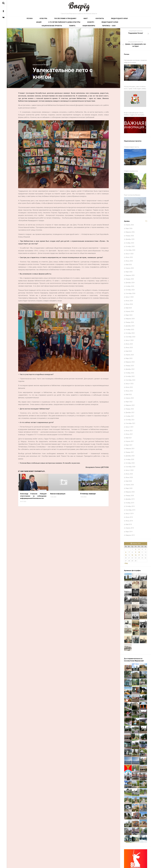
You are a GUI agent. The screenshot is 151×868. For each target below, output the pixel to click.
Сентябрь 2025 (130, 237)
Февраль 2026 (130, 219)
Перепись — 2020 (113, 26)
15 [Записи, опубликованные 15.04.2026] (132, 542)
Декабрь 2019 (130, 486)
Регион (25, 20)
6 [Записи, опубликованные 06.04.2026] (126, 539)
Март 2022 (129, 389)
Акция (99, 20)
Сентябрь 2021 (130, 410)
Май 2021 (129, 425)
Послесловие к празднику (50, 20)
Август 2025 (130, 241)
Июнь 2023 (129, 334)
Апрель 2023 (130, 342)
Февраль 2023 (130, 349)
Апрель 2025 (130, 255)
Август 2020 (130, 457)
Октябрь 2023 (130, 320)
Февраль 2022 (130, 392)
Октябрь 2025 (130, 233)
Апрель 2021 (130, 428)
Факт (64, 20)
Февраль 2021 (130, 435)
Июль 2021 (129, 417)
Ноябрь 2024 (130, 273)
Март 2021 (129, 432)
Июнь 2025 (129, 248)
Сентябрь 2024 (130, 280)
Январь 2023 (130, 353)
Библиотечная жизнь (42, 66)
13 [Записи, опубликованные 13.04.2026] (126, 542)
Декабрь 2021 (130, 399)
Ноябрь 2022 (130, 360)
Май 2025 (129, 251)
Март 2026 (129, 215)
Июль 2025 (129, 244)
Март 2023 (129, 345)
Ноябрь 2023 (130, 316)
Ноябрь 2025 (130, 230)
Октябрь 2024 (130, 277)
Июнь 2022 (129, 378)
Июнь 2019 (129, 508)
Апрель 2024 (130, 298)
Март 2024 (129, 302)
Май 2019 (129, 511)
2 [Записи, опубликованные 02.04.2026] (136, 536)
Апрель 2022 (130, 385)
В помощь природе (88, 495)
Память (88, 26)
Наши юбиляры (99, 26)
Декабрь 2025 (130, 226)
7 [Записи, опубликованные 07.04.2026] (129, 539)
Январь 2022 (130, 396)
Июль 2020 (129, 461)
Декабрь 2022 (130, 356)
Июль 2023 (129, 331)
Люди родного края (87, 20)
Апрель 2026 (130, 212)
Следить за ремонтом (131, 163)
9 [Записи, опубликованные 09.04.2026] (136, 539)
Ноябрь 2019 (130, 490)
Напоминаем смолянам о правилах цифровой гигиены (135, 63)
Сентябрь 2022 (130, 367)
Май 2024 (129, 295)
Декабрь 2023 (130, 313)
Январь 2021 (130, 439)
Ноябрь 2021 (130, 403)
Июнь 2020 (129, 464)
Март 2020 (129, 475)
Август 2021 (130, 414)
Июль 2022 (129, 374)
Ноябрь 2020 (130, 446)
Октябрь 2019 (130, 493)
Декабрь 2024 (130, 269)
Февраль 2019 (130, 522)
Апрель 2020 (130, 472)
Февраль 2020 (130, 479)
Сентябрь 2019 (130, 497)
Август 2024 (130, 284)
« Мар (126, 550)
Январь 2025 (130, 266)
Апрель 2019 (130, 515)
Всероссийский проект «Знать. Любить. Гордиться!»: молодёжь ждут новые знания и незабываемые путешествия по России (136, 110)
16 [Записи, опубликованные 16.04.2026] (136, 542)
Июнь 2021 (129, 421)
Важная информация (59, 495)
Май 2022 (129, 381)
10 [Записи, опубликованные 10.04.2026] (139, 539)
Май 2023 (129, 338)
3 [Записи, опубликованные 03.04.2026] (139, 536)
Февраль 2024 (130, 306)
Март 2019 (129, 519)
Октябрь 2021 (130, 407)
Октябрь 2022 (130, 363)
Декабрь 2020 (130, 443)
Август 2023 (130, 327)
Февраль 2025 (130, 262)
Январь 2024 (130, 309)
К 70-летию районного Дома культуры (118, 20)
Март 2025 (129, 259)
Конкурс (42, 26)
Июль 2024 (129, 288)
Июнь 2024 (129, 291)
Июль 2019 (129, 504)
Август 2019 (130, 500)
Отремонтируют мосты (131, 141)
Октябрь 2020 (130, 450)
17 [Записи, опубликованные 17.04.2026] (139, 542)
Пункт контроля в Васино (132, 184)
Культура (34, 20)
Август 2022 (130, 371)
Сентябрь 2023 (130, 324)
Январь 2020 (130, 482)
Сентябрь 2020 (130, 454)
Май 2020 (129, 468)
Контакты (74, 20)
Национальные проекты (74, 26)
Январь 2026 (130, 223)
